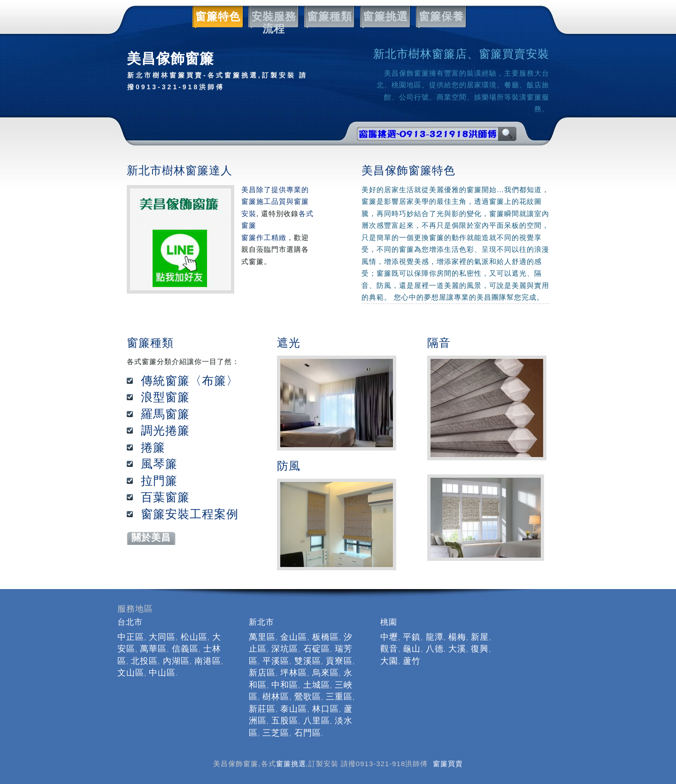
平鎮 (412, 637)
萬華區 (153, 649)
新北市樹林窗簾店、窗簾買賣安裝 (461, 54)
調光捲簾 (165, 430)
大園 (389, 661)
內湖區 (176, 661)
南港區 (208, 661)
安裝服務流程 (272, 17)
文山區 (131, 673)
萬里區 (262, 637)
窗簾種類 (328, 17)
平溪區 (276, 661)
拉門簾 (159, 481)
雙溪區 (308, 661)
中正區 (131, 637)
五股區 (285, 721)
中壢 (389, 637)
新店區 (262, 673)
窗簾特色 (216, 17)
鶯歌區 (308, 697)
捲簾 (153, 447)
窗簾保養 (440, 17)
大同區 (162, 637)
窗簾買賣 (448, 764)
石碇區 (317, 649)
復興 (480, 649)
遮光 (289, 343)
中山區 (162, 673)
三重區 (339, 697)
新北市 (261, 622)
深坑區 (285, 649)
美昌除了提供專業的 (275, 190)
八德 (435, 649)
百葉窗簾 (165, 497)
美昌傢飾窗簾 (221, 72)
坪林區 (294, 673)
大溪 (457, 649)
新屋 (480, 637)
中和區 (285, 685)
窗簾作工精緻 (264, 237)
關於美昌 (151, 537)
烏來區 (326, 673)
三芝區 (276, 733)
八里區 (317, 721)
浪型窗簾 (165, 397)
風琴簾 (159, 464)
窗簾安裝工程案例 (190, 514)
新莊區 (262, 709)
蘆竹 (412, 661)
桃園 (389, 622)
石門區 (308, 733)
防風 (289, 466)
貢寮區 (339, 661)
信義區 (185, 649)
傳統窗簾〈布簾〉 (190, 380)
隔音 (439, 343)
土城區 (317, 685)
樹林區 (276, 697)
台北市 (130, 622)
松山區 (194, 637)
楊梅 (457, 637)
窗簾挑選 (384, 17)
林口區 (326, 709)
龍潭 (435, 637)
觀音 (389, 649)
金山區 (294, 637)
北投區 (144, 661)
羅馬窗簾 (165, 414)
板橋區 (326, 637)
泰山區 (294, 709)
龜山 (412, 649)
